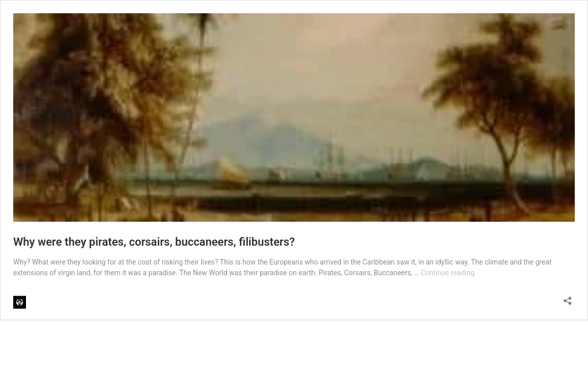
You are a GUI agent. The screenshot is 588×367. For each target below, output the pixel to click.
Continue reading (447, 273)
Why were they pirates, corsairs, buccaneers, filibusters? (154, 242)
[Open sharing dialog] (568, 297)
